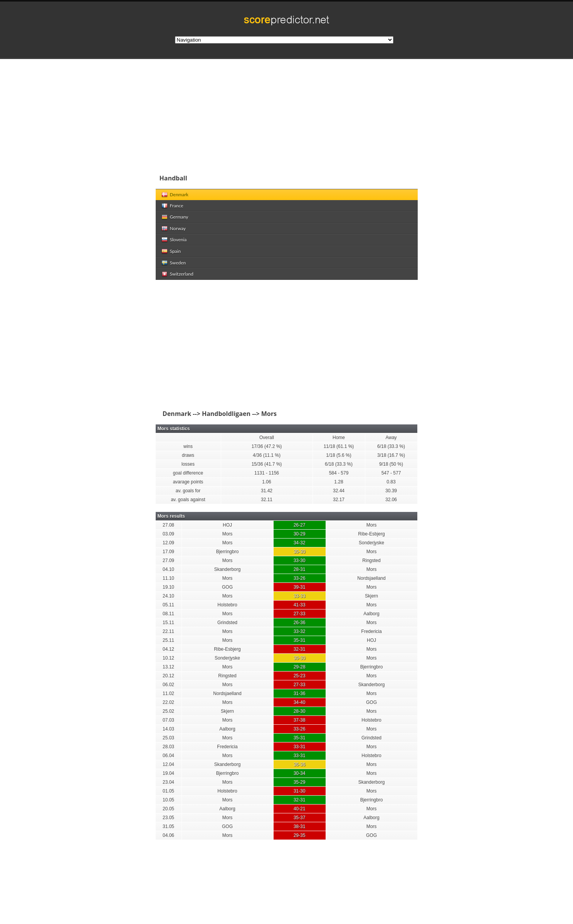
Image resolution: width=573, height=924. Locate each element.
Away (391, 438)
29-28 (300, 667)
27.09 (168, 560)
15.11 (168, 623)
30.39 (391, 491)
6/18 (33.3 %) (391, 446)
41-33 (300, 605)
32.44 (339, 491)
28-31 (300, 569)
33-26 (300, 578)
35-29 (300, 782)
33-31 (300, 747)
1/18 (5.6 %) (339, 455)
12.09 (168, 543)
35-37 (300, 818)
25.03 (168, 738)
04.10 (168, 569)
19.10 (168, 587)
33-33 (300, 596)
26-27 (300, 525)
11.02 (168, 693)
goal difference (188, 473)
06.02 (168, 685)
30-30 (300, 552)
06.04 (168, 756)
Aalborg (371, 614)
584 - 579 (339, 473)
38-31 (300, 826)
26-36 (300, 623)
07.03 (168, 720)
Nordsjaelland (371, 578)
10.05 (168, 800)
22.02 (168, 702)
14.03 (168, 729)
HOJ (227, 525)
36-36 (300, 764)
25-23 (300, 676)
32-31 (300, 649)
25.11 (168, 640)
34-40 (300, 702)
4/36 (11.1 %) (267, 455)
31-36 (300, 693)
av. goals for (188, 491)
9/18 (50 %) (391, 464)
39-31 (300, 587)
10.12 (168, 658)
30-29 (300, 534)
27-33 (300, 614)
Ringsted (371, 560)
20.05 (168, 809)
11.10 (168, 578)
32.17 (339, 500)
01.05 (168, 791)
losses (188, 464)
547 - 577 (391, 473)
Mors (372, 525)
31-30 (300, 791)
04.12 (168, 649)
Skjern (371, 596)
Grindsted (227, 623)
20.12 (168, 676)
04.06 (168, 835)
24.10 (168, 596)
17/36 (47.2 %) (267, 446)
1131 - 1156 (267, 473)
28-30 (300, 711)
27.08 (168, 525)
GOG (227, 587)
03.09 (168, 534)
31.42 (267, 491)
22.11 (168, 631)
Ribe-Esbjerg (371, 534)
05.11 (168, 605)
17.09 (168, 552)
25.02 (168, 711)
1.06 (266, 482)
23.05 (168, 818)
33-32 (300, 631)
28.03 (168, 747)
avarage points (188, 482)
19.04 (168, 773)
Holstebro (227, 605)
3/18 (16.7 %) (391, 455)
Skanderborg (228, 569)
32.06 (391, 500)
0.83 (391, 482)
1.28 (339, 482)
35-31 (300, 640)
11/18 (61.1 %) (339, 446)
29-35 (300, 835)
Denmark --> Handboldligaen (205, 414)
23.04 (168, 782)
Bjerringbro (228, 552)
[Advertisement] (337, 113)
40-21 (300, 809)
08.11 (168, 614)
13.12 (168, 667)
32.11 (267, 500)
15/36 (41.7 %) (267, 464)
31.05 (168, 826)
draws (188, 455)
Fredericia (371, 631)
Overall (267, 438)
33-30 (300, 560)
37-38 (300, 720)
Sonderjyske (371, 543)
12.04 (168, 764)
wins (188, 446)
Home (339, 438)
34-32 (300, 543)
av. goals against (188, 500)
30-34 (300, 773)
